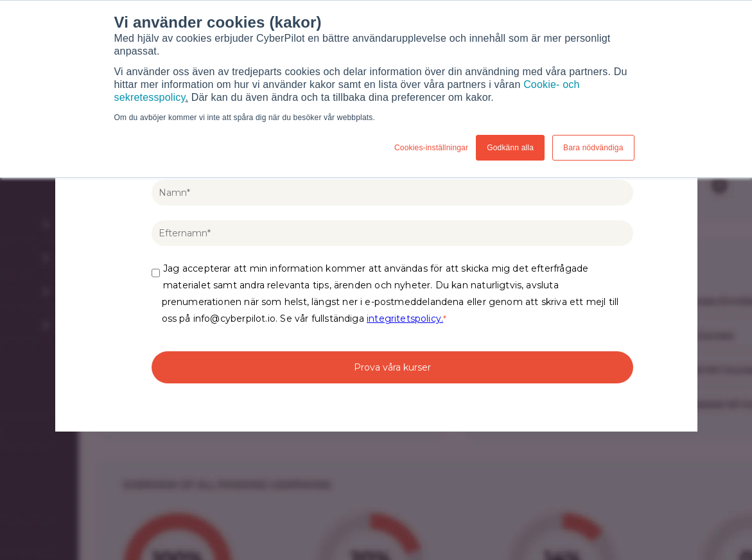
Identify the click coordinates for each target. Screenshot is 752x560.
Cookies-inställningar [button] (431, 148)
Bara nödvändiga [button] (593, 148)
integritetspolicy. (405, 319)
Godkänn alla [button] (510, 148)
